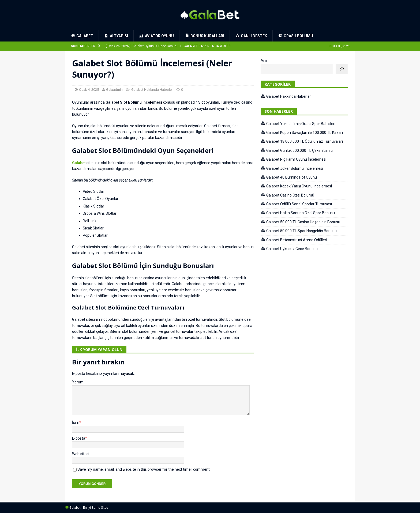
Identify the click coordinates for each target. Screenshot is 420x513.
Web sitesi (81, 454)
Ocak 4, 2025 (89, 90)
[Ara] (342, 69)
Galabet (79, 163)
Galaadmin (114, 90)
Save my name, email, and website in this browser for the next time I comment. (144, 469)
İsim (76, 423)
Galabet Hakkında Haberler (152, 90)
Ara (264, 61)
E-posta (79, 438)
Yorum (78, 382)
